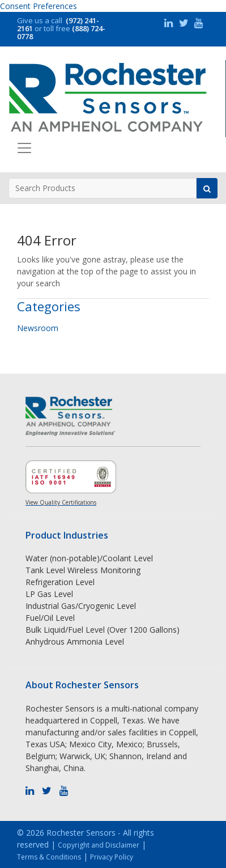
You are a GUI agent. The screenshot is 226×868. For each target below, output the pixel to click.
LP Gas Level (49, 594)
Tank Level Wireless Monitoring (83, 570)
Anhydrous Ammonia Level (75, 642)
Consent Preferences (39, 6)
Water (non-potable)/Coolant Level (89, 558)
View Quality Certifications (61, 502)
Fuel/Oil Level (50, 618)
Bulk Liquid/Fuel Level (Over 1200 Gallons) (103, 630)
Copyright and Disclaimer (99, 845)
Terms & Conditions (49, 857)
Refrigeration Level (60, 582)
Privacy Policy (112, 857)
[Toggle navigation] (24, 148)
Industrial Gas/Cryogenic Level (81, 606)
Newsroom (38, 328)
